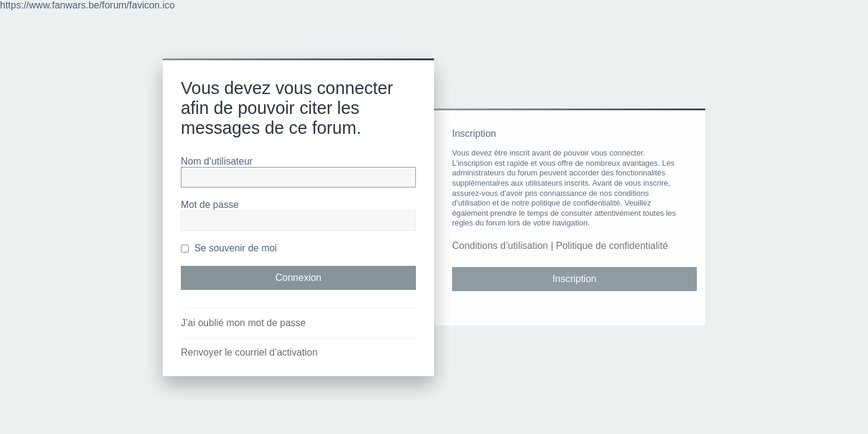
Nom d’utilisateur (217, 161)
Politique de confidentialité (612, 246)
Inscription (575, 279)
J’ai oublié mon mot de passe (243, 323)
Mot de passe (210, 205)
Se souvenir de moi (229, 248)
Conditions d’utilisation (500, 246)
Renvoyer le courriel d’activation (249, 352)
